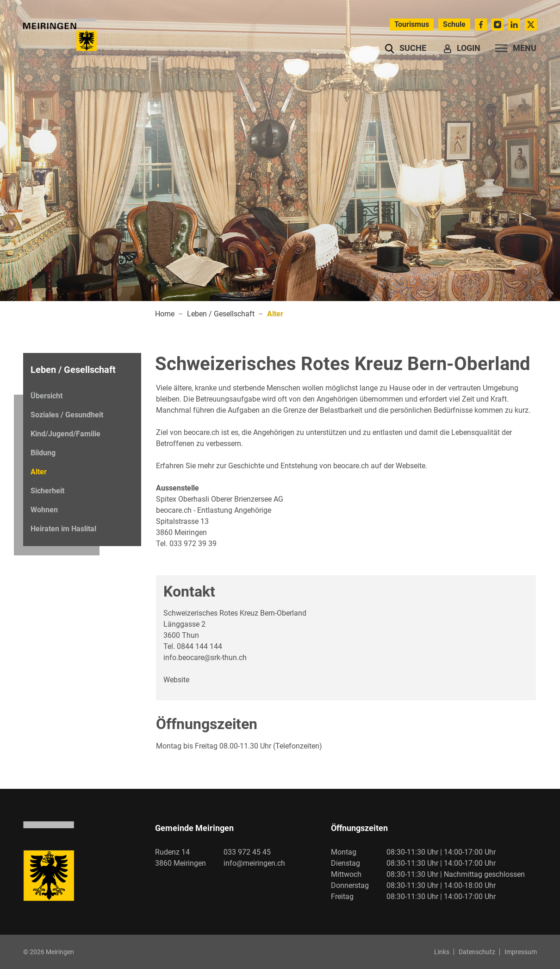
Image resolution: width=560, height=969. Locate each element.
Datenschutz (477, 952)
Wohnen (44, 510)
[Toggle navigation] (513, 48)
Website (176, 680)
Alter (56, 474)
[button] (406, 48)
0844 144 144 (199, 646)
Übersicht (47, 396)
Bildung (43, 453)
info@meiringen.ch (254, 863)
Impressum (521, 952)
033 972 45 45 (247, 852)
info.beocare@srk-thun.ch (205, 658)
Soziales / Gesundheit (67, 415)
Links (442, 952)
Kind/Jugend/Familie (65, 434)
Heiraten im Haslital (63, 529)
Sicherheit (47, 491)
